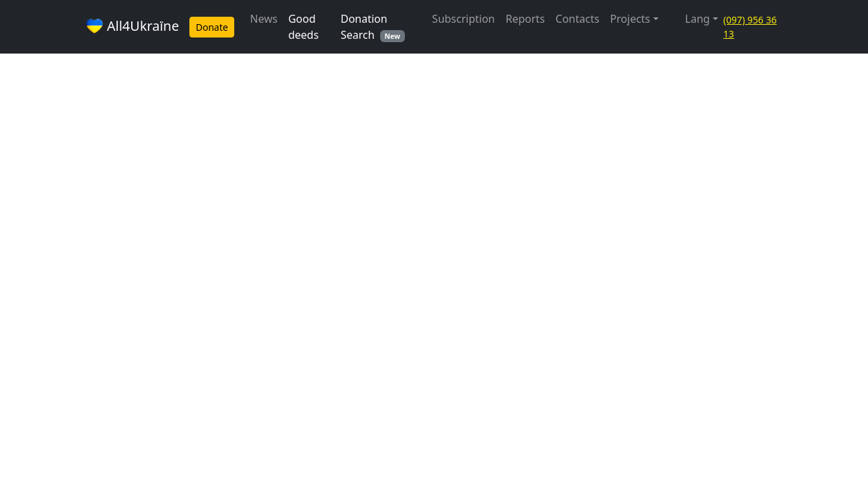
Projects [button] (630, 19)
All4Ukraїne (132, 27)
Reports (526, 19)
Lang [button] (698, 19)
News (264, 19)
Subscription (464, 19)
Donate (211, 27)
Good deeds (303, 27)
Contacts (578, 19)
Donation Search (373, 27)
